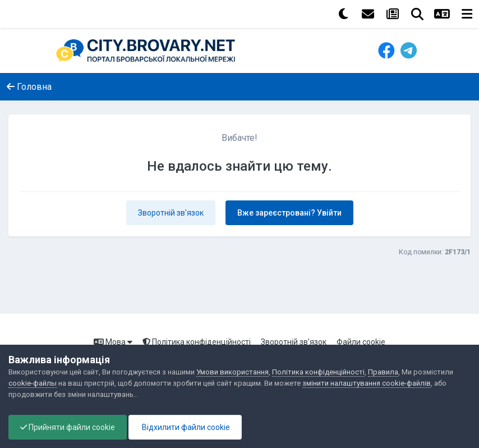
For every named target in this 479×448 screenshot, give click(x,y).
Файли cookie (361, 342)
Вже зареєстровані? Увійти (289, 213)
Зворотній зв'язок (171, 213)
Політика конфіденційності (197, 342)
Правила (383, 372)
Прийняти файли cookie (68, 427)
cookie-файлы (33, 383)
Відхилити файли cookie (185, 427)
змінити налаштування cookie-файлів (367, 383)
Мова (113, 342)
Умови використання (232, 372)
